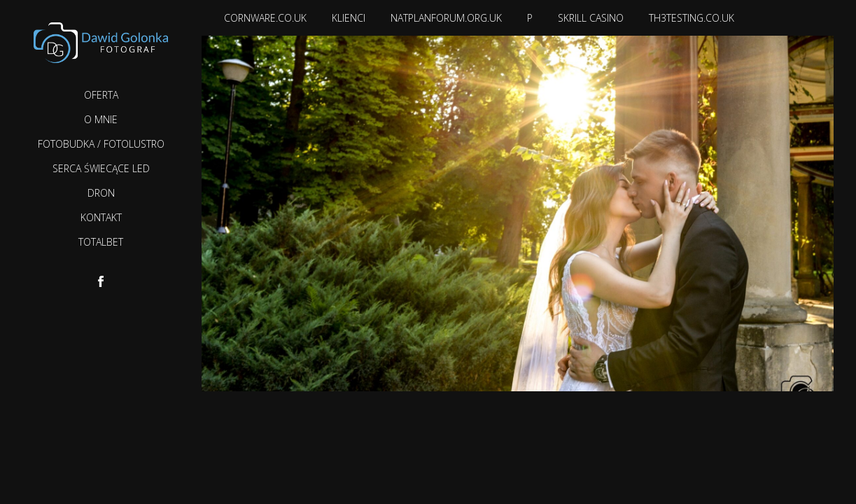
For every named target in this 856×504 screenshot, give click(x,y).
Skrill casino (591, 18)
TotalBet (101, 242)
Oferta (101, 95)
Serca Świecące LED (101, 168)
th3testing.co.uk (692, 18)
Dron (101, 193)
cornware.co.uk (265, 18)
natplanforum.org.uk (446, 18)
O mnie (101, 119)
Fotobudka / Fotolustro (101, 144)
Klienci (349, 18)
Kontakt (101, 217)
